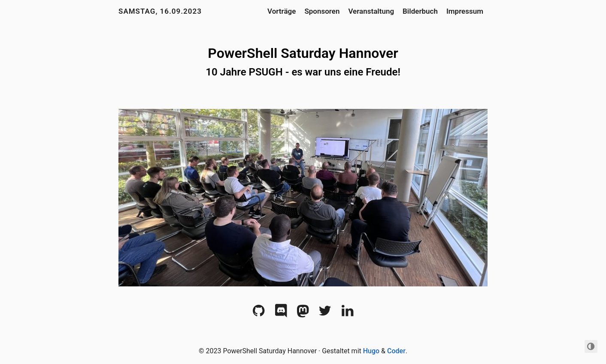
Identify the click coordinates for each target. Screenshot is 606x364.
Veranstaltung (371, 11)
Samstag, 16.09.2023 (160, 11)
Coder (396, 351)
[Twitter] (325, 313)
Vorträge (282, 11)
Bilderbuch (420, 11)
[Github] (259, 313)
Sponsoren (322, 11)
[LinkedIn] (347, 313)
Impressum (465, 11)
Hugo (371, 351)
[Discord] (281, 313)
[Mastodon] (303, 313)
